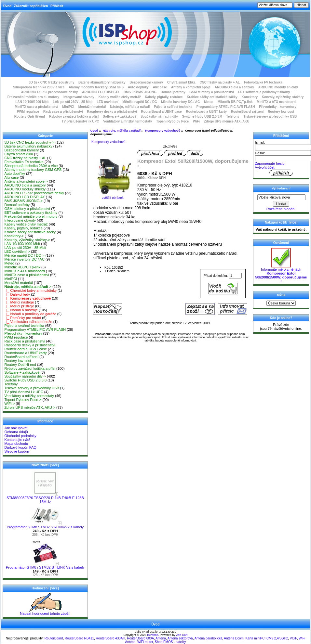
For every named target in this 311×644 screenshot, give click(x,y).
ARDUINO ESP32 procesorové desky (50, 92)
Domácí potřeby (173, 92)
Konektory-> (14, 236)
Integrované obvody (79, 97)
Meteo (209, 102)
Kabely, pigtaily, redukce (164, 97)
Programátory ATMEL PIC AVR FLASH (226, 107)
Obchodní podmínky (20, 436)
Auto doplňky (138, 87)
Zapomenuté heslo (270, 163)
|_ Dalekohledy (17, 294)
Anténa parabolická (209, 638)
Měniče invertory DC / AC (180, 102)
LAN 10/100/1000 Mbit (32, 102)
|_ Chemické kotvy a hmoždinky (30, 290)
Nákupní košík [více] (281, 222)
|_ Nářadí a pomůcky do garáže (30, 314)
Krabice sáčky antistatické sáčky (212, 97)
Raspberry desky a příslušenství (112, 112)
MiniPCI (68, 107)
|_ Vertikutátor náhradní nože (28, 322)
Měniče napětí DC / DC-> (24, 255)
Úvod (7, 6)
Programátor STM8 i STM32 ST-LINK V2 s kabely (45, 566)
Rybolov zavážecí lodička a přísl (74, 116)
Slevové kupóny (17, 451)
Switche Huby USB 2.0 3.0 (202, 116)
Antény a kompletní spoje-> (26, 181)
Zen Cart (182, 635)
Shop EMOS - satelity (170, 642)
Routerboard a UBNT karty (206, 112)
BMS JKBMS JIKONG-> (23, 201)
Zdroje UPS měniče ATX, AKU (227, 121)
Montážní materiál (92, 107)
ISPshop (153, 635)
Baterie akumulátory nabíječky (102, 82)
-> (28, 287)
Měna (281, 295)
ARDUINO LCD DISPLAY (101, 92)
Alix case (160, 87)
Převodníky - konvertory (277, 107)
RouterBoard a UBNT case (162, 112)
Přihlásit (57, 6)
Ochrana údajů (16, 432)
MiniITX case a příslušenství (36, 107)
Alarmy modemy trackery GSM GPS (96, 87)
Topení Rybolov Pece (172, 121)
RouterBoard (54, 638)
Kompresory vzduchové (163, 130)
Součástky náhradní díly (159, 116)
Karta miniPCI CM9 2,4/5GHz (267, 638)
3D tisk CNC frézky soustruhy (51, 82)
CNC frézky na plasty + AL (220, 82)
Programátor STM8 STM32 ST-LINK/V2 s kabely (45, 525)
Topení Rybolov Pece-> (23, 400)
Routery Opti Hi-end (30, 116)
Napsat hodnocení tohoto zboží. (45, 612)
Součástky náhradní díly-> (25, 376)
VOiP (293, 638)
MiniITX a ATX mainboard (276, 102)
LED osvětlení (107, 102)
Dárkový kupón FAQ (20, 447)
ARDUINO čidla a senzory (234, 87)
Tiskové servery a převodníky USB (270, 116)
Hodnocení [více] (45, 588)
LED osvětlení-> (17, 251)
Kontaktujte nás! (17, 440)
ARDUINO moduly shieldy (278, 87)
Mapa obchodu (16, 444)
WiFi (196, 121)
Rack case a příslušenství (63, 112)
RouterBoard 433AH (111, 638)
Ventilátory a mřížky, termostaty (128, 121)
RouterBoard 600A (140, 638)
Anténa (161, 638)
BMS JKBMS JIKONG (140, 92)
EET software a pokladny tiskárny (264, 92)
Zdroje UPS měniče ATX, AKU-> (30, 407)
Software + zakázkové (120, 116)
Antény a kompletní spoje (191, 87)
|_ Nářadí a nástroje (21, 310)
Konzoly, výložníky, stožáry (283, 97)
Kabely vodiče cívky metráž (120, 97)
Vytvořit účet (264, 167)
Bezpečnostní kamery (146, 82)
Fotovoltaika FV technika (263, 82)
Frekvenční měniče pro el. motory (34, 97)
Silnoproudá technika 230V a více (39, 87)
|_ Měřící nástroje (19, 302)
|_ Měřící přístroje (19, 306)
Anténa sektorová (180, 638)
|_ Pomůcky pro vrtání (23, 318)
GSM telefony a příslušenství (212, 92)
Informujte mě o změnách (281, 274)
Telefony (233, 116)
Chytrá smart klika (181, 82)
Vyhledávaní (281, 188)
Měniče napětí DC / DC (140, 102)
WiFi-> (9, 404)
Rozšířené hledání (281, 209)
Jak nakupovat (16, 428)
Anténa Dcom (234, 638)
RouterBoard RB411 (79, 638)
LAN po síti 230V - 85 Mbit (73, 102)
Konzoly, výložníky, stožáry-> (27, 240)
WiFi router (145, 642)
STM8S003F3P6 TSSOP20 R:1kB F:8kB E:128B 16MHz (45, 498)
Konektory (250, 97)
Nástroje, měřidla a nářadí (122, 130)
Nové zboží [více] (45, 465)
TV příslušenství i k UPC (80, 121)
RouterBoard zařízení (247, 112)
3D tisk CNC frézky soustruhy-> (29, 142)
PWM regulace (28, 112)
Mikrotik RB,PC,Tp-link (235, 102)
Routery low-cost (281, 112)
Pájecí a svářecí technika (173, 107)
